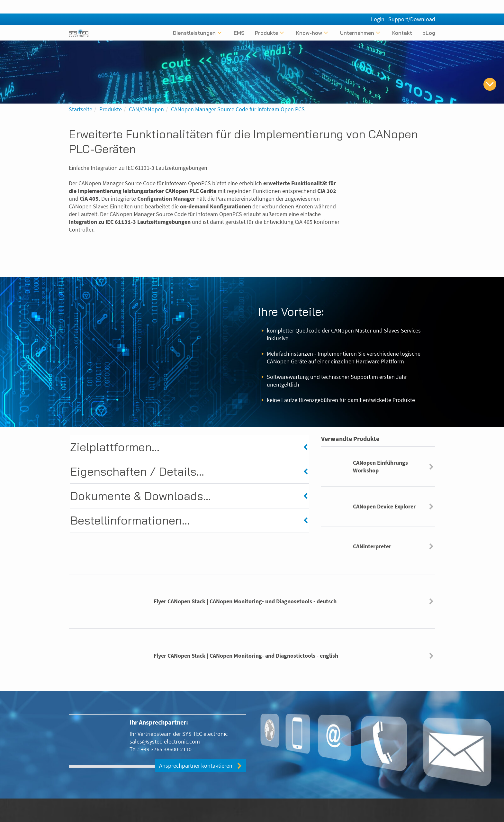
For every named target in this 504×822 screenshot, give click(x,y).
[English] (431, 20)
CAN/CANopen (146, 109)
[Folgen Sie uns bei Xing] (409, 815)
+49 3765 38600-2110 (166, 749)
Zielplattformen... (115, 447)
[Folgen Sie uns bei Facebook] (431, 815)
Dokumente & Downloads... (140, 497)
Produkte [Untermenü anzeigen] (266, 33)
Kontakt (402, 33)
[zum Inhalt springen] (490, 84)
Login (378, 6)
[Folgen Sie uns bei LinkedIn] (420, 815)
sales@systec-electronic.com (165, 741)
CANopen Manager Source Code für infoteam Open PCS (238, 109)
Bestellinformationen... (130, 521)
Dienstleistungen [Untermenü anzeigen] (194, 33)
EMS (239, 33)
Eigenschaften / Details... (137, 472)
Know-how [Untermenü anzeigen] (309, 33)
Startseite (81, 109)
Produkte (111, 109)
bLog (429, 33)
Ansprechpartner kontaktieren (196, 766)
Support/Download (412, 6)
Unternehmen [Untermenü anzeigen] (357, 33)
